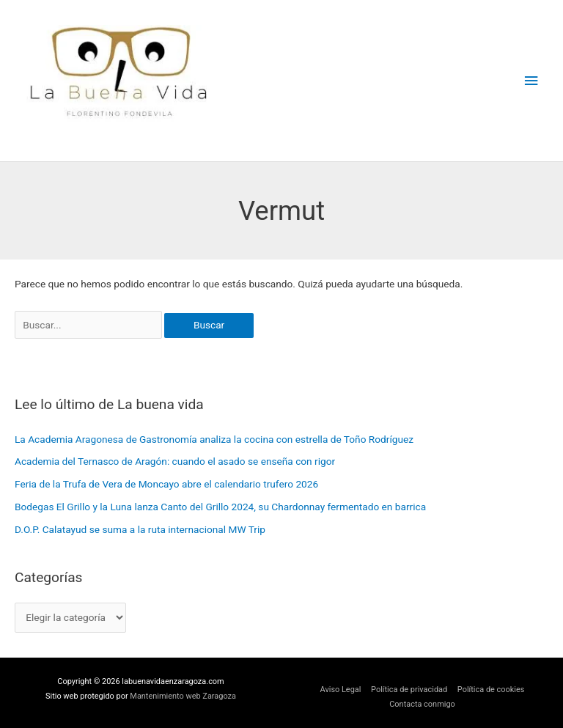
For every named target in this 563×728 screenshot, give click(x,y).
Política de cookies (491, 690)
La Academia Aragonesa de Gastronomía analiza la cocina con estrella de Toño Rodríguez (214, 439)
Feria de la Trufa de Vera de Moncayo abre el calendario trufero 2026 (166, 484)
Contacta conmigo (422, 704)
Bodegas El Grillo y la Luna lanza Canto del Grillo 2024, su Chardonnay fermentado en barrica (220, 507)
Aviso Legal (341, 690)
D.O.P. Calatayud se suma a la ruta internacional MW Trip (140, 529)
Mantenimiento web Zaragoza (183, 696)
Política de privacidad (409, 690)
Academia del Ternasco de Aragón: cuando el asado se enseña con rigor (175, 461)
